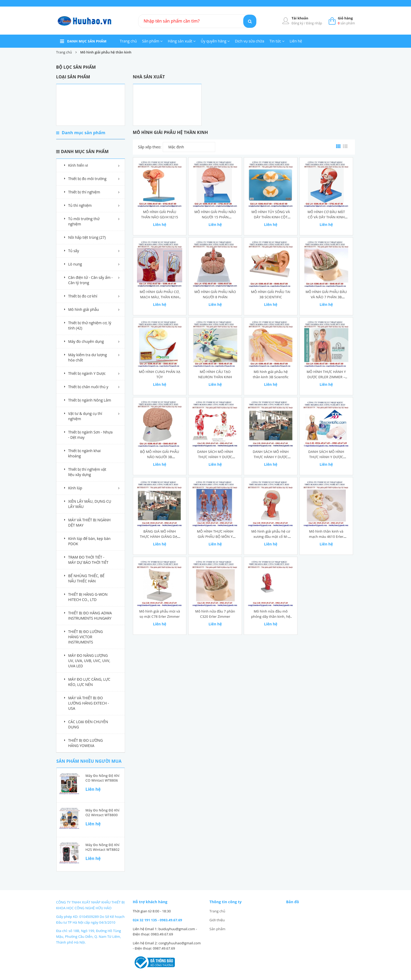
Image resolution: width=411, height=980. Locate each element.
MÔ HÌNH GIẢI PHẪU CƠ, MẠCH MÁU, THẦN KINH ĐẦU (160, 297)
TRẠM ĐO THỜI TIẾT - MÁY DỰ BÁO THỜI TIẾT (88, 560)
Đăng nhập (314, 23)
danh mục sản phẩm (87, 41)
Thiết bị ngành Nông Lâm (90, 400)
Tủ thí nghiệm (80, 205)
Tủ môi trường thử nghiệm (84, 221)
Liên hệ (296, 41)
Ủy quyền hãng (215, 41)
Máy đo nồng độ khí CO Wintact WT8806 (102, 778)
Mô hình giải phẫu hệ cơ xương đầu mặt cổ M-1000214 (271, 537)
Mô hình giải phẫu (83, 309)
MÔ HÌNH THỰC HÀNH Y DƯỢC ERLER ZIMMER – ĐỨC (326, 377)
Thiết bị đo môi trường (87, 179)
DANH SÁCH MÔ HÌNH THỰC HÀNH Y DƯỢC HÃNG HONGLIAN (271, 457)
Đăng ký (298, 23)
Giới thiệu (217, 920)
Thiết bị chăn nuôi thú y (88, 387)
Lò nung (75, 264)
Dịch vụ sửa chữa (250, 41)
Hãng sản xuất (182, 41)
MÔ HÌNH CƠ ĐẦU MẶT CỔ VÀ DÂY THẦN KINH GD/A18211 (326, 217)
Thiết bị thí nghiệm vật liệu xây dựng (87, 472)
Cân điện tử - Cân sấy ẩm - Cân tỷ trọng (90, 280)
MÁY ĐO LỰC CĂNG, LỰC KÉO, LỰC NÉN (89, 682)
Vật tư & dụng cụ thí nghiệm (85, 416)
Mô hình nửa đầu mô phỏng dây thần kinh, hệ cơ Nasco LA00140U (271, 616)
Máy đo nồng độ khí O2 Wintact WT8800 (102, 813)
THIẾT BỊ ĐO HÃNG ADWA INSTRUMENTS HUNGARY (90, 616)
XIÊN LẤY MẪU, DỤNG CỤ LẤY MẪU (90, 504)
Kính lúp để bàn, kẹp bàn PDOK (89, 541)
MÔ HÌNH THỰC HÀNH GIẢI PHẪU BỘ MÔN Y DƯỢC (215, 537)
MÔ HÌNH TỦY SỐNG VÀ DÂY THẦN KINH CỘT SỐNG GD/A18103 (271, 217)
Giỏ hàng (345, 18)
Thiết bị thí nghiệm (84, 192)
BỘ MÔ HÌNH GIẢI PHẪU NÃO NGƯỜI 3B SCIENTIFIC (159, 457)
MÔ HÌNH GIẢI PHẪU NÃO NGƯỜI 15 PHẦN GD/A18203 (215, 217)
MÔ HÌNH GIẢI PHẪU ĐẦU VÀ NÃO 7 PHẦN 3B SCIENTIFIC (326, 297)
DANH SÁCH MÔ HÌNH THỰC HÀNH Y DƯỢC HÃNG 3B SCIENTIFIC (326, 457)
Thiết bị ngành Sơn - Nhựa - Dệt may (90, 435)
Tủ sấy (74, 251)
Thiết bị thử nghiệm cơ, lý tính (90, 325)
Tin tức (277, 41)
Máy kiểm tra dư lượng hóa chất (88, 357)
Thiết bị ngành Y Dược (87, 373)
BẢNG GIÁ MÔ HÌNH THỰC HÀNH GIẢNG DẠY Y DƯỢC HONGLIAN (160, 537)
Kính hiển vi (78, 165)
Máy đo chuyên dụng (86, 341)
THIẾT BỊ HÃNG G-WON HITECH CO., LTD (88, 597)
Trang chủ (128, 41)
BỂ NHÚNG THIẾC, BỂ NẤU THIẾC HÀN (86, 578)
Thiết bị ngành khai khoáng (84, 453)
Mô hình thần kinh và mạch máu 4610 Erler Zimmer (326, 537)
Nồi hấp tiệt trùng (87, 237)
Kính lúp (75, 488)
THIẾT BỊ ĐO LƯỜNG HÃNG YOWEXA (85, 743)
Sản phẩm (152, 41)
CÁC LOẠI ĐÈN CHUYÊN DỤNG (88, 724)
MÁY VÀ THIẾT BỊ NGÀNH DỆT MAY (89, 523)
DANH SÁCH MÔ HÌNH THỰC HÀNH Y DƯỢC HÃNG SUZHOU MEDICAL (215, 457)
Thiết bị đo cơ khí (83, 296)
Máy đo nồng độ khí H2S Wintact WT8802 (102, 847)
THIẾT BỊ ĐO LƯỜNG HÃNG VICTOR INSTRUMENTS (85, 637)
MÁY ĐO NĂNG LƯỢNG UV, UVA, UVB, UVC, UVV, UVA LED (89, 661)
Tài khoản (300, 18)
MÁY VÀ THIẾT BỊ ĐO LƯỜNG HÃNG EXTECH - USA (89, 703)
